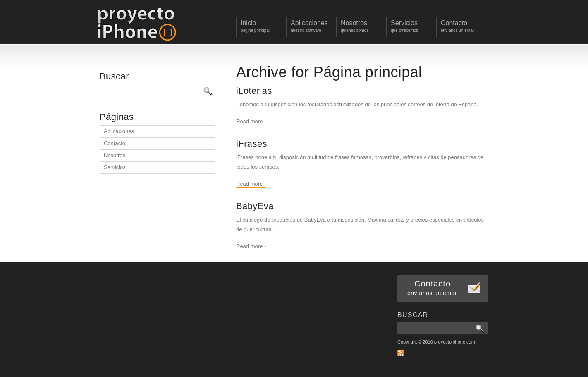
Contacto (115, 143)
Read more (249, 121)
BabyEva (255, 206)
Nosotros (115, 155)
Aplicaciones (119, 131)
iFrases (252, 144)
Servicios (115, 167)
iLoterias (254, 91)
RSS (401, 353)
